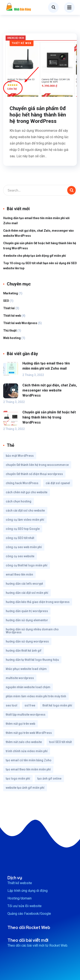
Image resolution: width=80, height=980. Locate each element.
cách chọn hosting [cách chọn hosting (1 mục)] (19, 501)
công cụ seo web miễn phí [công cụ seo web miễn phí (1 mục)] (24, 547)
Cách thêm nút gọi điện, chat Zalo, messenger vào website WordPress (39, 233)
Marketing (11, 293)
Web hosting (12, 338)
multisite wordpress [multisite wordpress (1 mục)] (20, 678)
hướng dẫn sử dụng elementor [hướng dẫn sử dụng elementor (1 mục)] (27, 620)
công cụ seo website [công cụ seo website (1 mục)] (20, 556)
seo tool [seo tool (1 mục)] (12, 705)
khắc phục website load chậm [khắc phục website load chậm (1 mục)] (26, 669)
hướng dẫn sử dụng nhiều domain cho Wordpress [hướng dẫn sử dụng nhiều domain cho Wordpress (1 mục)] (32, 631)
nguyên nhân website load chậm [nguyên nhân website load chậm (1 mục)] (28, 687)
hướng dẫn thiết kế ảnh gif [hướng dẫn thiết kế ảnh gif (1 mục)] (24, 651)
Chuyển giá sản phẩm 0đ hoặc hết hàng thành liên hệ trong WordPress (38, 115)
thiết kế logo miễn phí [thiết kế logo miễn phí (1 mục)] (57, 705)
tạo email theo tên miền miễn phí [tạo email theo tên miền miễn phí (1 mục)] (28, 769)
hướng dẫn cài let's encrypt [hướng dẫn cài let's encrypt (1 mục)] (24, 584)
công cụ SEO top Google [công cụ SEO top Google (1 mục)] (23, 529)
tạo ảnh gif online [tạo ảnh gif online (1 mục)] (49, 779)
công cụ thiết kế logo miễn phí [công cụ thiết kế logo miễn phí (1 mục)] (27, 565)
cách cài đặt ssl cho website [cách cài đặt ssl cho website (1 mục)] (25, 511)
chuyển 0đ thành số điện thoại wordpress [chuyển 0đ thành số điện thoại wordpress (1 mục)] (34, 474)
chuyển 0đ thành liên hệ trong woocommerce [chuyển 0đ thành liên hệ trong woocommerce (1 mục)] (37, 465)
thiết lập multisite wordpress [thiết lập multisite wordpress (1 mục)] (26, 715)
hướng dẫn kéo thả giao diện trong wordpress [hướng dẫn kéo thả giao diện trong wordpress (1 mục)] (38, 602)
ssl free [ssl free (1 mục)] (30, 705)
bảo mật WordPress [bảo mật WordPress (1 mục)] (20, 456)
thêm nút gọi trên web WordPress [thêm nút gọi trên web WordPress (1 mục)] (29, 733)
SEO (6, 301)
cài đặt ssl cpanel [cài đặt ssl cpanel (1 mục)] (58, 483)
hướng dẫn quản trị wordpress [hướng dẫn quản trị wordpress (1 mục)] (27, 611)
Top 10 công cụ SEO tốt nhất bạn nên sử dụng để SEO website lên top (40, 266)
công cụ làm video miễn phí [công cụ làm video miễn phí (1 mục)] (25, 520)
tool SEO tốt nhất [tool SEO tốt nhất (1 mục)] (60, 742)
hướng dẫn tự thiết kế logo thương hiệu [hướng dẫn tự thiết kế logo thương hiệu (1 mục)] (32, 660)
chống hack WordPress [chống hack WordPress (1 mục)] (22, 483)
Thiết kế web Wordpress (20, 323)
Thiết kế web (22, 43)
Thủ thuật (10, 330)
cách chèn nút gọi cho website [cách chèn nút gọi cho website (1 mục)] (27, 492)
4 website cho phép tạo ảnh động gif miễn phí (35, 256)
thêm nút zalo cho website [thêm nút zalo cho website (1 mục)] (24, 742)
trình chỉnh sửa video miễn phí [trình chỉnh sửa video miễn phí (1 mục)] (27, 751)
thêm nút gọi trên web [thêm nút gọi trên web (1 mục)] (20, 724)
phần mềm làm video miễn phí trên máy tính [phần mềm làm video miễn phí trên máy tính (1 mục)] (36, 696)
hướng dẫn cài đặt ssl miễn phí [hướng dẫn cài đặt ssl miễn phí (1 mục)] (27, 593)
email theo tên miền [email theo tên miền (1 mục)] (19, 574)
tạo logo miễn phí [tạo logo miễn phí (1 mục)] (18, 779)
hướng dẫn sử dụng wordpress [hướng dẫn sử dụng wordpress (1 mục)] (27, 641)
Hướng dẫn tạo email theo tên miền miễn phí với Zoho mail (36, 221)
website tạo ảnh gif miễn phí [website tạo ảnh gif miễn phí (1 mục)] (25, 788)
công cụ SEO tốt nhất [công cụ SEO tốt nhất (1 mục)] (20, 538)
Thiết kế (9, 308)
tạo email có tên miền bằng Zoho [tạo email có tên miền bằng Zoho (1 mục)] (29, 760)
